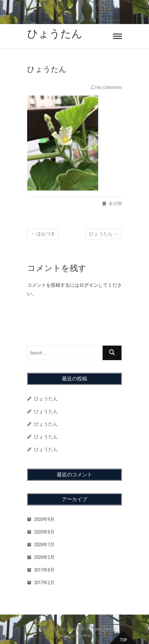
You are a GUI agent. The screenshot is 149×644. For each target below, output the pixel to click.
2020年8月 (44, 532)
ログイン (89, 285)
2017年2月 (44, 583)
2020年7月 (44, 545)
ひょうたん (55, 34)
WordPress (85, 636)
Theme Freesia (102, 629)
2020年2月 (44, 557)
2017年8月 (44, 570)
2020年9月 (44, 519)
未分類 (115, 203)
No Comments (109, 87)
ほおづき (43, 234)
